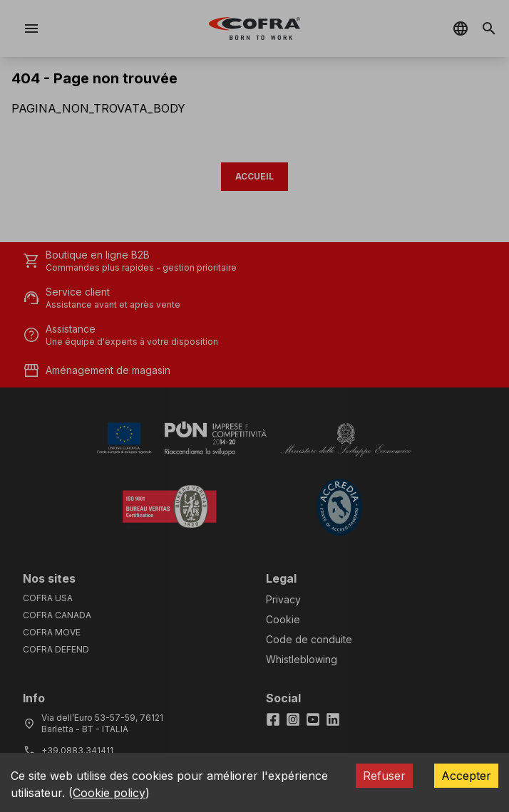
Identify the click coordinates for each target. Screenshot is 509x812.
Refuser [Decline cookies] (384, 776)
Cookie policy (109, 793)
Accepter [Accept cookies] (466, 776)
